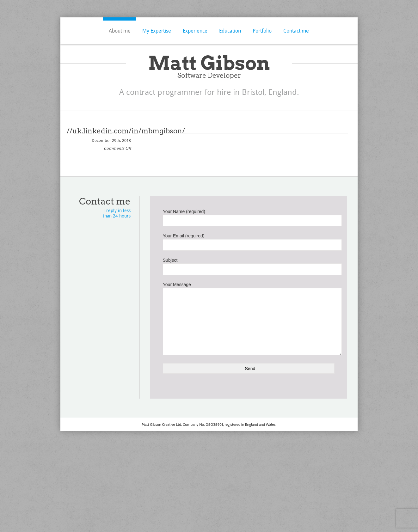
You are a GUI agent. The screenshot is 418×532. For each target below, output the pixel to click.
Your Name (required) (249, 217)
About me (120, 31)
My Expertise (157, 31)
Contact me (296, 31)
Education (230, 31)
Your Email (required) (249, 241)
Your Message (249, 304)
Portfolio (262, 31)
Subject (249, 265)
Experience (195, 31)
